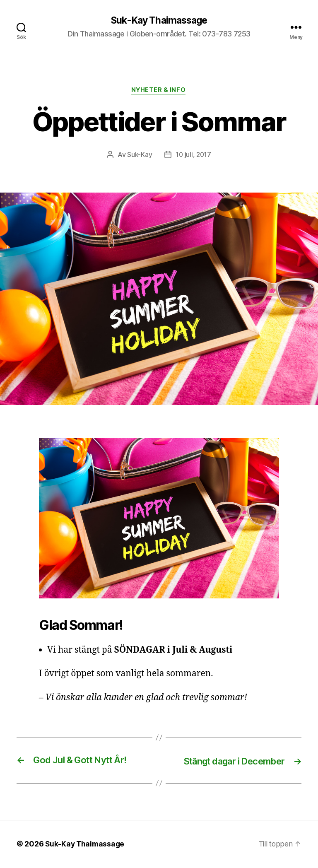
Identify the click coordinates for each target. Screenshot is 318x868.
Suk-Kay (139, 156)
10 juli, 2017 (194, 156)
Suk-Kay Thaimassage (159, 21)
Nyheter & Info (159, 91)
